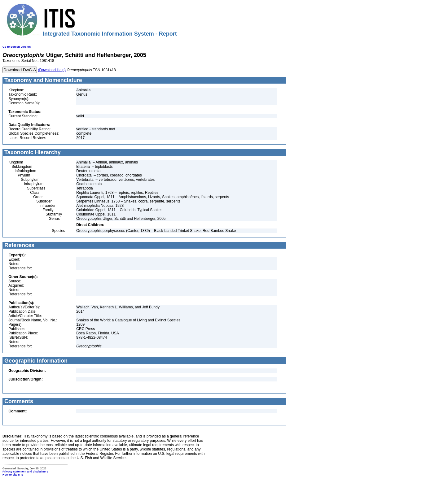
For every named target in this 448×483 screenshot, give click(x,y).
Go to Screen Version (17, 47)
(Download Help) (52, 70)
